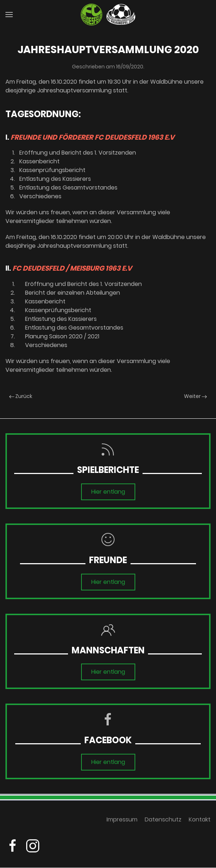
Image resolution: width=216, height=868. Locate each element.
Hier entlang (108, 492)
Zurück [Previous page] (21, 396)
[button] (9, 15)
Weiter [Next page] (195, 396)
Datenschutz (163, 821)
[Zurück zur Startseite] (108, 15)
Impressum (122, 821)
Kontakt (200, 821)
